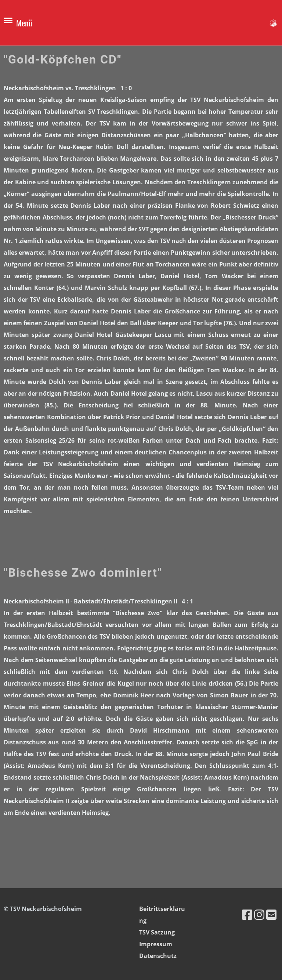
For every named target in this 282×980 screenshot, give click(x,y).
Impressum (156, 944)
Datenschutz (158, 956)
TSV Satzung (157, 932)
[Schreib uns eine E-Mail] (271, 914)
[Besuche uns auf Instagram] (259, 914)
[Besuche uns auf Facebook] (247, 914)
